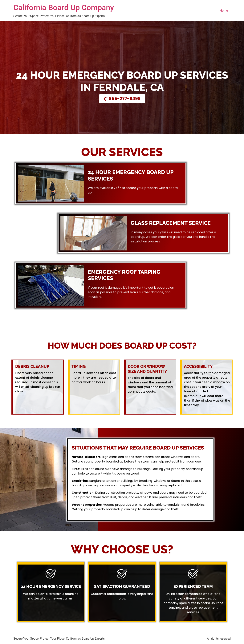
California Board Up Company (64, 8)
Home (224, 11)
